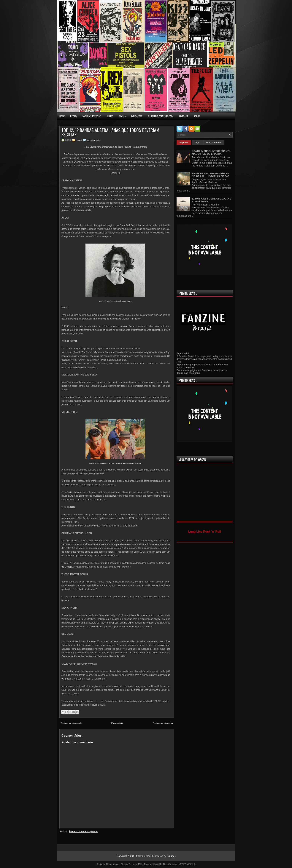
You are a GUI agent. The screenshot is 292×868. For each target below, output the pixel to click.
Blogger (171, 856)
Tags (197, 143)
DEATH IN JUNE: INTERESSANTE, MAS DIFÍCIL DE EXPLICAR (211, 152)
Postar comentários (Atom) (83, 831)
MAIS (124, 115)
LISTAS (110, 116)
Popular (184, 143)
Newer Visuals (113, 864)
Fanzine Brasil (144, 856)
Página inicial (117, 723)
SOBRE (197, 116)
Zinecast (184, 116)
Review (74, 116)
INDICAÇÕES (137, 116)
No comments (93, 140)
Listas (79, 140)
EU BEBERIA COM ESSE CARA (161, 116)
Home (62, 116)
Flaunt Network (170, 864)
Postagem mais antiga (163, 723)
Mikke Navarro (145, 864)
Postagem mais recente (71, 723)
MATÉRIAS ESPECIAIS (92, 116)
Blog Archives (214, 143)
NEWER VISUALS (187, 864)
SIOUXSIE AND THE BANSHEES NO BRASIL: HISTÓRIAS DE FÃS (211, 175)
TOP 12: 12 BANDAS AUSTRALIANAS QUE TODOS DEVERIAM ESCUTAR (110, 132)
